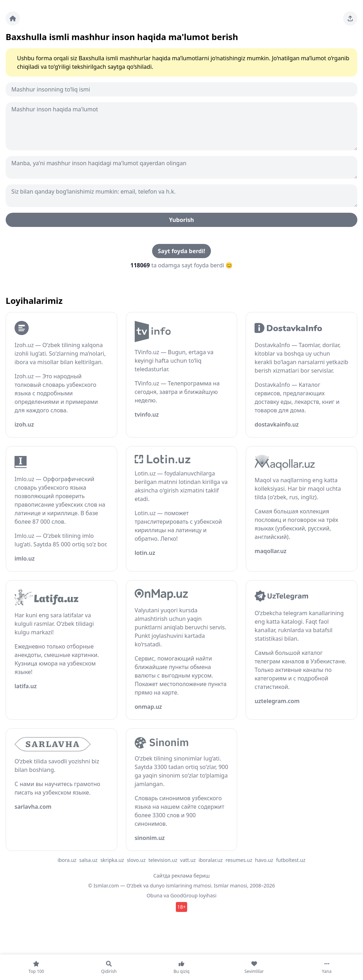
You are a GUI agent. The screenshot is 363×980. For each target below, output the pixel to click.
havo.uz (264, 860)
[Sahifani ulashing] (350, 18)
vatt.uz (188, 860)
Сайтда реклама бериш (182, 876)
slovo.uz (136, 860)
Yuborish (181, 220)
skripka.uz (112, 860)
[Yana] (327, 967)
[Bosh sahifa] (13, 18)
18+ (181, 907)
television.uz (163, 860)
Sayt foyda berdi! (181, 251)
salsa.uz (88, 860)
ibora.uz (67, 860)
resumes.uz (239, 860)
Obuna (154, 895)
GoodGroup (184, 895)
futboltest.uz (291, 860)
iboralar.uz (211, 860)
